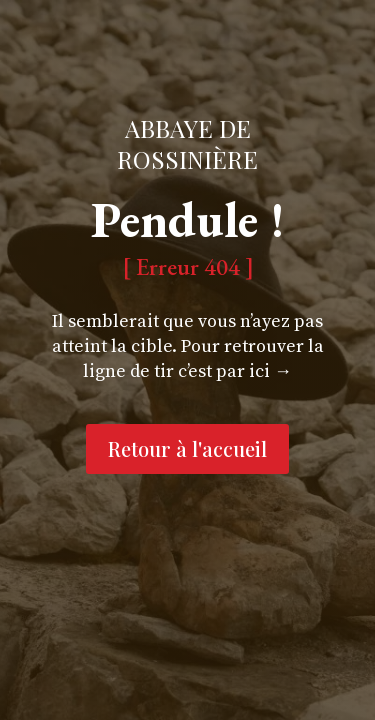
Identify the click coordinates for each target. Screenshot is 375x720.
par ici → (254, 371)
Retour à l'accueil (187, 448)
